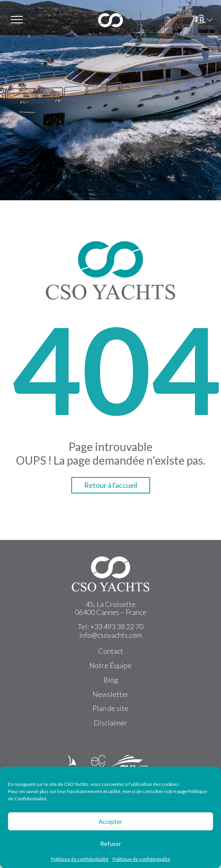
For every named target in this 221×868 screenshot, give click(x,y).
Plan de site (110, 708)
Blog (111, 680)
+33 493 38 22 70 (117, 626)
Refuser (111, 844)
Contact (111, 651)
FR (200, 20)
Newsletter (111, 694)
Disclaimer (110, 723)
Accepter (110, 822)
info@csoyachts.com (110, 635)
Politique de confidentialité (80, 859)
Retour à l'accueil (111, 485)
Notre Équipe (110, 665)
